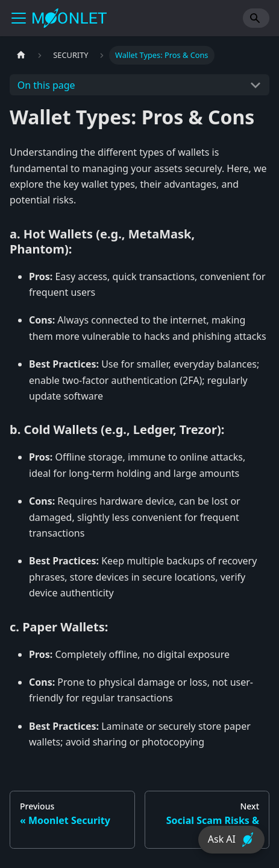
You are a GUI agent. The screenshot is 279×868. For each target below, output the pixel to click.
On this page (46, 85)
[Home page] (21, 55)
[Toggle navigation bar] (19, 18)
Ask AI (231, 840)
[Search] (256, 18)
